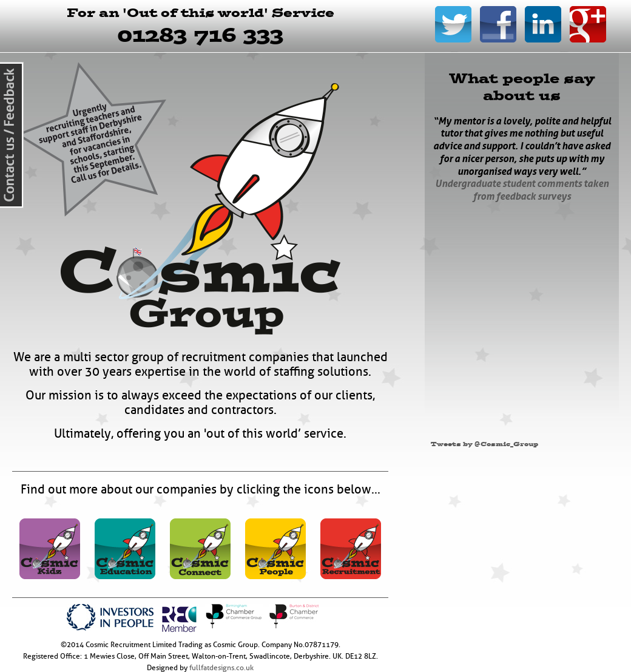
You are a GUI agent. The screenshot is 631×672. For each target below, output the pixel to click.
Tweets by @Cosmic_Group (484, 444)
